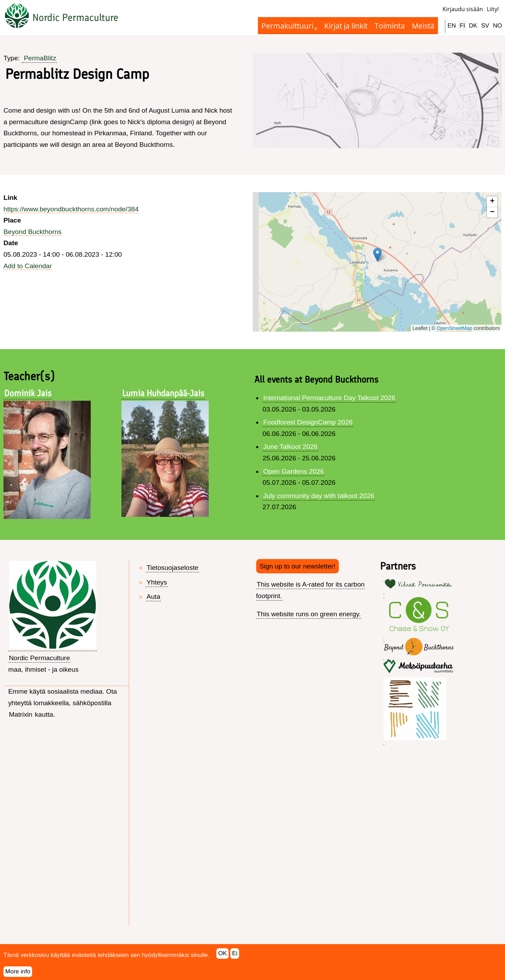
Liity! (493, 9)
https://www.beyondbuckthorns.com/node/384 (71, 209)
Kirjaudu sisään (463, 9)
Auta (153, 597)
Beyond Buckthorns (32, 232)
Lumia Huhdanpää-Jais (163, 393)
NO (498, 25)
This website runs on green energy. (309, 614)
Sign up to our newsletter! (298, 566)
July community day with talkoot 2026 (319, 496)
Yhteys (157, 582)
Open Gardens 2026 (294, 471)
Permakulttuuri (287, 26)
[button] (377, 255)
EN (452, 25)
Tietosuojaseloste (173, 568)
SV (485, 25)
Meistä (423, 26)
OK (222, 953)
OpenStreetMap (454, 328)
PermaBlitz (40, 58)
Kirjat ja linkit (346, 26)
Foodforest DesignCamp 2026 (308, 422)
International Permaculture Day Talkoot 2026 (329, 398)
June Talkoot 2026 (290, 447)
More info (18, 972)
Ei (235, 953)
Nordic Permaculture (75, 17)
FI (462, 25)
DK (473, 25)
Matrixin (21, 714)
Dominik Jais (28, 393)
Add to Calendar (28, 266)
